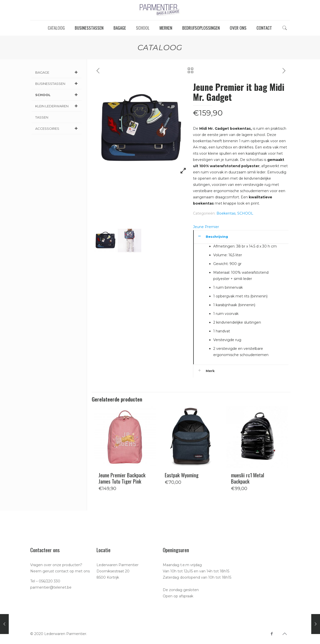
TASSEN (42, 117)
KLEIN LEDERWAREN (57, 106)
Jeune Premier (206, 227)
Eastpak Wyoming (182, 475)
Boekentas (226, 213)
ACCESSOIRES (57, 129)
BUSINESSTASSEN (57, 84)
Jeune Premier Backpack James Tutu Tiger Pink (122, 478)
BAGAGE (57, 72)
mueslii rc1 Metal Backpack (247, 478)
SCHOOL (245, 213)
